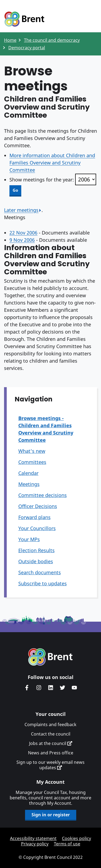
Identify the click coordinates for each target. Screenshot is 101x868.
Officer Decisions (38, 506)
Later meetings (23, 210)
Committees (32, 462)
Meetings (29, 484)
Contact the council (51, 734)
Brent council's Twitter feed (62, 688)
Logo (24, 19)
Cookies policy (76, 838)
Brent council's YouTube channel (74, 688)
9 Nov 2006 (22, 240)
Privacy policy (35, 844)
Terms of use (67, 844)
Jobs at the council (51, 743)
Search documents (40, 572)
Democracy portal (27, 48)
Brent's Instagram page (39, 688)
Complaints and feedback (50, 724)
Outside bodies (36, 561)
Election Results (36, 550)
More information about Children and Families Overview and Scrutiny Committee (52, 163)
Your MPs (29, 539)
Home (10, 40)
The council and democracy (52, 40)
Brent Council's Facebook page (27, 688)
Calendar (28, 473)
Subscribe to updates (43, 583)
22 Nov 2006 (23, 233)
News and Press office (51, 753)
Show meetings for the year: (42, 180)
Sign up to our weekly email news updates (50, 765)
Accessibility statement (33, 838)
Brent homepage (50, 657)
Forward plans (34, 517)
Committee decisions (43, 495)
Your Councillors (37, 528)
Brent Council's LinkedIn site (51, 688)
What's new (32, 451)
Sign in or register (51, 815)
